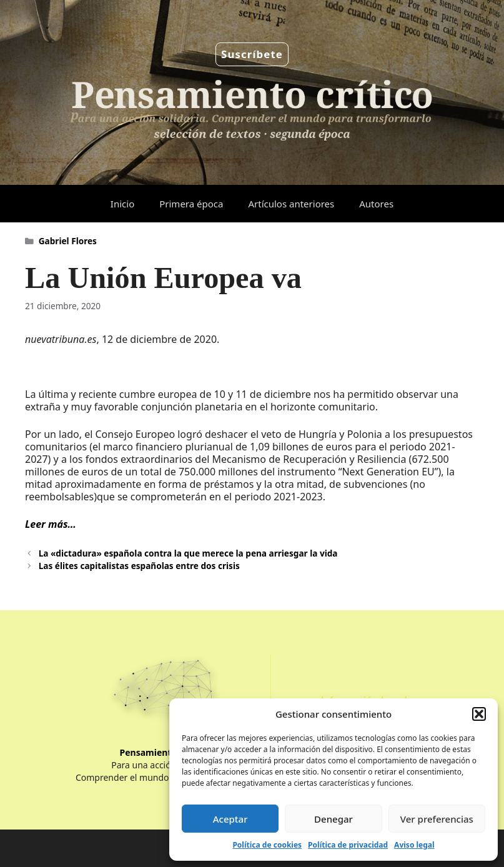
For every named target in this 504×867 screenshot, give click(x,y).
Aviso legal (414, 845)
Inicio (122, 204)
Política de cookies (267, 845)
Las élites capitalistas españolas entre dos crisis (139, 566)
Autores (376, 204)
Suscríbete (252, 54)
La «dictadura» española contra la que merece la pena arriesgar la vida (188, 553)
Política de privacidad (348, 845)
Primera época (191, 204)
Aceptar (230, 819)
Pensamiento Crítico (164, 752)
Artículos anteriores (291, 204)
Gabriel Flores (68, 241)
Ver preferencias (437, 819)
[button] (479, 714)
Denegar (334, 819)
